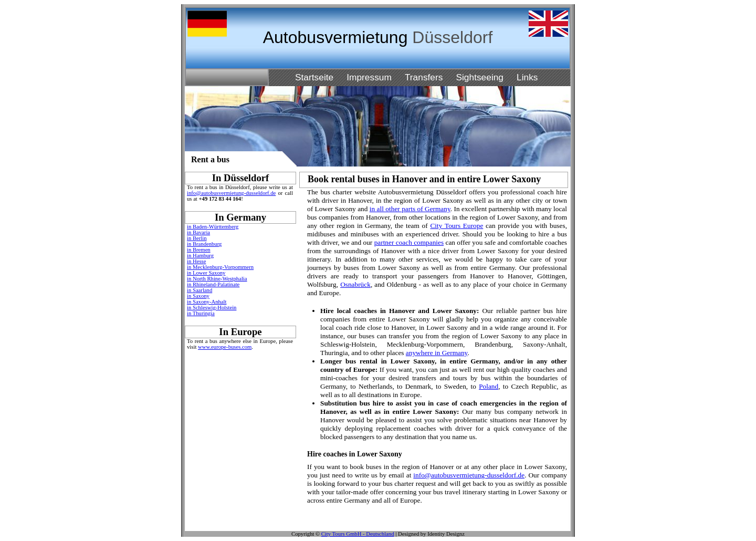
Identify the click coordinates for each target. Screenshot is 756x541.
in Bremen (199, 250)
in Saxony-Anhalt (207, 302)
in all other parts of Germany (410, 209)
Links (527, 77)
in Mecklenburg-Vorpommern (220, 267)
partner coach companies (409, 242)
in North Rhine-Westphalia (217, 279)
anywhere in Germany (437, 353)
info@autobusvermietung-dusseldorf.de (231, 193)
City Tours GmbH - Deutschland (358, 534)
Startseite (314, 77)
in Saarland (199, 290)
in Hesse (196, 261)
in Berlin (197, 238)
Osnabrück (355, 284)
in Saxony (198, 296)
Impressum (369, 77)
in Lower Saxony (206, 273)
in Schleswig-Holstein (212, 308)
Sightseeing (480, 77)
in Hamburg (200, 256)
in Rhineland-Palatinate (213, 284)
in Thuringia (201, 313)
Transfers (424, 77)
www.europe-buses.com (225, 347)
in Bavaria (198, 232)
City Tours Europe (456, 226)
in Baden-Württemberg (213, 227)
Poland (489, 386)
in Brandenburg (204, 244)
